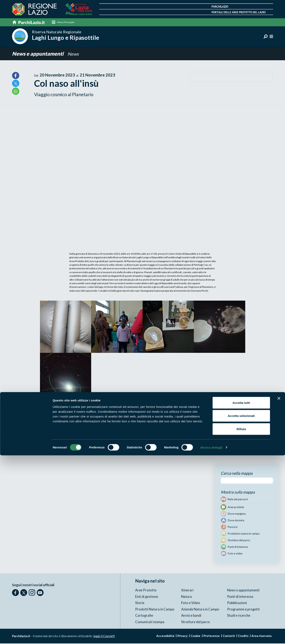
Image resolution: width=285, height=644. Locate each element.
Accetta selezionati (241, 605)
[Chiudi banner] (279, 587)
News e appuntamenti (40, 54)
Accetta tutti (241, 591)
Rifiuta (241, 618)
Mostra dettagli (211, 636)
